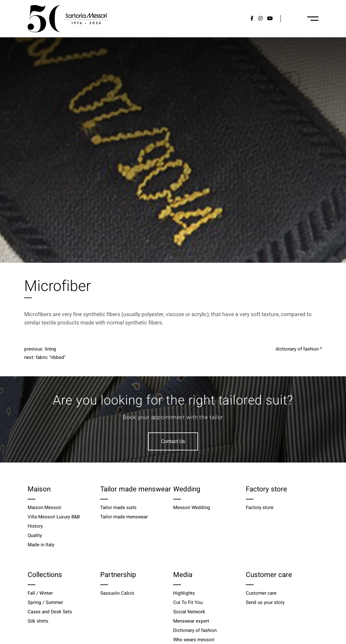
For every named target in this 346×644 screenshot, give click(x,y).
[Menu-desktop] (313, 19)
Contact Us (173, 441)
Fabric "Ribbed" (51, 357)
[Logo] (68, 19)
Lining (50, 349)
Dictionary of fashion (297, 349)
